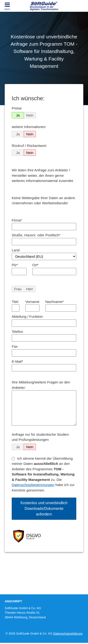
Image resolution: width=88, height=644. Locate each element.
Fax (15, 346)
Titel (15, 302)
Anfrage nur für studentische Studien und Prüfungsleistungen (40, 437)
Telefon (17, 332)
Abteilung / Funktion (27, 316)
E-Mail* (17, 361)
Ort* (36, 265)
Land (16, 250)
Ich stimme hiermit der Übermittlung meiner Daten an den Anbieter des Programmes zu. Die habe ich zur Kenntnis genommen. (43, 474)
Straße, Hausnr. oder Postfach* (36, 235)
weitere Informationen (29, 127)
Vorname (32, 302)
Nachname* (54, 302)
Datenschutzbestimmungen (33, 485)
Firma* (17, 220)
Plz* (15, 265)
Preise (17, 108)
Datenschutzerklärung (68, 634)
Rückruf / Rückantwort (29, 146)
